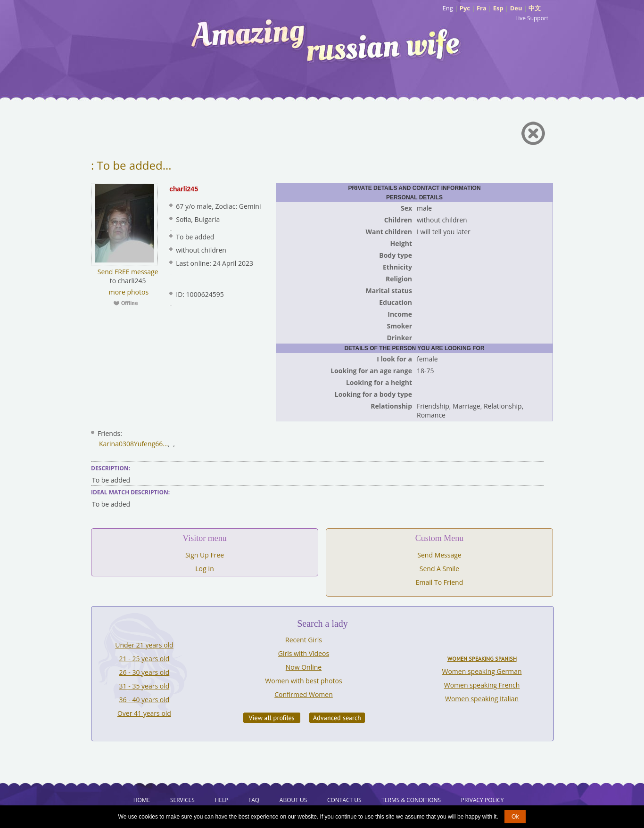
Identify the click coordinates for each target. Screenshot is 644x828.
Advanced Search (337, 718)
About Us (293, 800)
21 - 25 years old (144, 659)
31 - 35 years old (144, 686)
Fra (482, 8)
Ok (515, 817)
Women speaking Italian (482, 699)
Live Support (532, 18)
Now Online (304, 667)
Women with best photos (303, 681)
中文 (535, 8)
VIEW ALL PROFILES (272, 718)
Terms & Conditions (411, 800)
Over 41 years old (144, 713)
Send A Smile (439, 569)
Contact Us (344, 800)
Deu (516, 8)
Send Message (439, 555)
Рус (465, 8)
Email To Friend (440, 582)
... (165, 444)
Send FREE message (128, 272)
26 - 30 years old (144, 672)
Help (221, 800)
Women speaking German (482, 671)
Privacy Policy (483, 800)
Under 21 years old (144, 645)
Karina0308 (116, 444)
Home (142, 800)
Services (182, 800)
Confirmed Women (304, 694)
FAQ (254, 800)
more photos (128, 292)
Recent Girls (304, 640)
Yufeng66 (148, 444)
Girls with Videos (304, 653)
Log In (204, 569)
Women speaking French (482, 685)
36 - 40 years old (144, 700)
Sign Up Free (205, 555)
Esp (498, 8)
